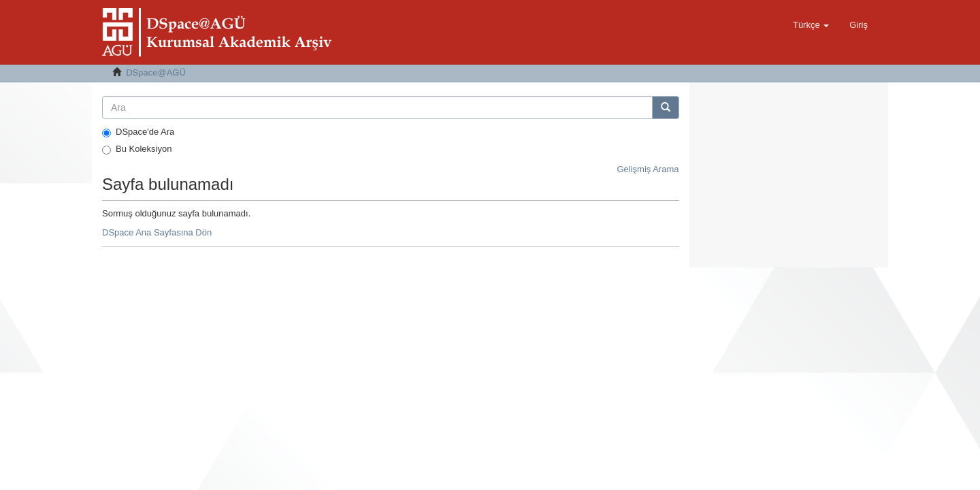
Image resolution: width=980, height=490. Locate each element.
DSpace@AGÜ (156, 72)
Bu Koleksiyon (137, 149)
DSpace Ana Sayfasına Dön (157, 232)
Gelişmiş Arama (648, 169)
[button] (811, 25)
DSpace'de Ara (138, 132)
